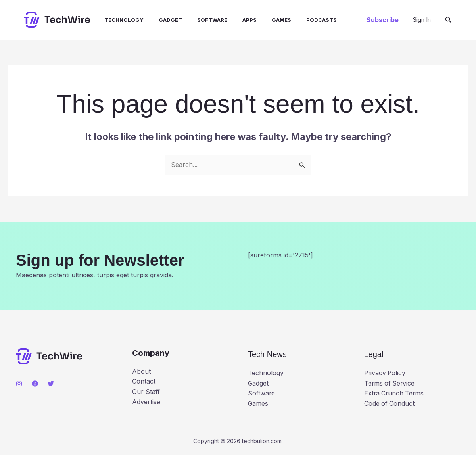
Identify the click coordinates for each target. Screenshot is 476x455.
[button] (383, 20)
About (141, 371)
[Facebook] (35, 384)
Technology (118, 20)
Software (202, 20)
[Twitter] (51, 384)
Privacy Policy (386, 373)
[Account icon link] (422, 20)
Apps (236, 20)
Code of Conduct (390, 403)
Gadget (162, 20)
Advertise (146, 402)
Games (266, 20)
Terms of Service (390, 383)
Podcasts (304, 20)
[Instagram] (19, 384)
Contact (144, 381)
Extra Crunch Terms (395, 393)
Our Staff (146, 392)
